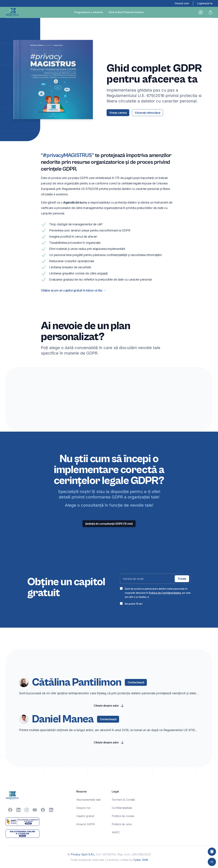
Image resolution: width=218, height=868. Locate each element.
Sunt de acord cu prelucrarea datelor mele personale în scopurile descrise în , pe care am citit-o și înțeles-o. (158, 593)
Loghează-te (205, 3)
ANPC (116, 832)
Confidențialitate (122, 808)
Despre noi (83, 808)
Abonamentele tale (88, 800)
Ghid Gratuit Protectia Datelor (126, 12)
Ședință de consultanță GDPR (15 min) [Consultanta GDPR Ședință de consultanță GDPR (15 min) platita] (109, 524)
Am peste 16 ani (134, 604)
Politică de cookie (123, 816)
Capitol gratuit (85, 816)
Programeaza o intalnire (89, 12)
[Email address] (147, 579)
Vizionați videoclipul (147, 113)
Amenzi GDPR (85, 824)
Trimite (182, 579)
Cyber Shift (141, 860)
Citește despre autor (109, 706)
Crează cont (182, 3)
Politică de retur (122, 824)
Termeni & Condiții (123, 800)
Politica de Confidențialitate (165, 593)
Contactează (136, 682)
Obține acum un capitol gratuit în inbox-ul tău (73, 290)
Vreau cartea (118, 113)
